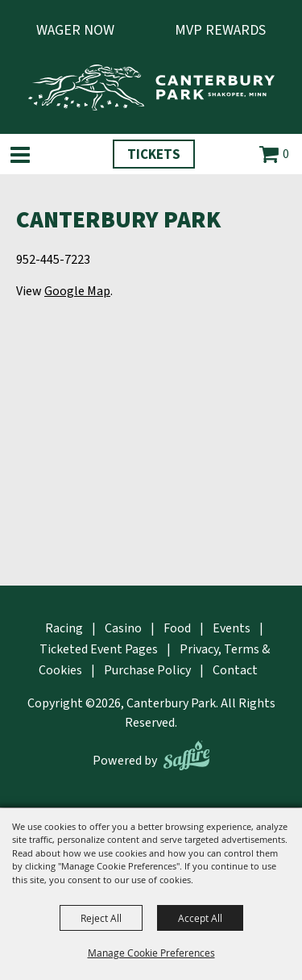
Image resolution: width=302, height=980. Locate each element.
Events (232, 628)
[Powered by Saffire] (186, 755)
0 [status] (286, 154)
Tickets (154, 155)
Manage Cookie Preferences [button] (151, 953)
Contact (235, 670)
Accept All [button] (200, 918)
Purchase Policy (147, 670)
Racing (64, 628)
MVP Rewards (220, 30)
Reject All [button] (101, 918)
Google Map (77, 291)
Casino (123, 628)
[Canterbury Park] (151, 88)
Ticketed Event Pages (99, 649)
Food (177, 628)
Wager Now (75, 30)
